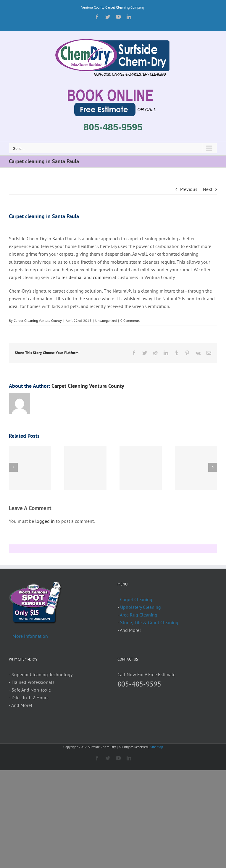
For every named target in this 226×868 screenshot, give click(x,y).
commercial (105, 277)
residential (72, 277)
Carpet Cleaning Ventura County (38, 321)
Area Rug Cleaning (139, 615)
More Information (30, 636)
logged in (45, 521)
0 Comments (130, 321)
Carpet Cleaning (136, 599)
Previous (189, 189)
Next (208, 189)
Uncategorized (106, 321)
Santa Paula (65, 239)
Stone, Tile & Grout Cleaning (149, 622)
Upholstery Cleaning (141, 607)
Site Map (157, 747)
